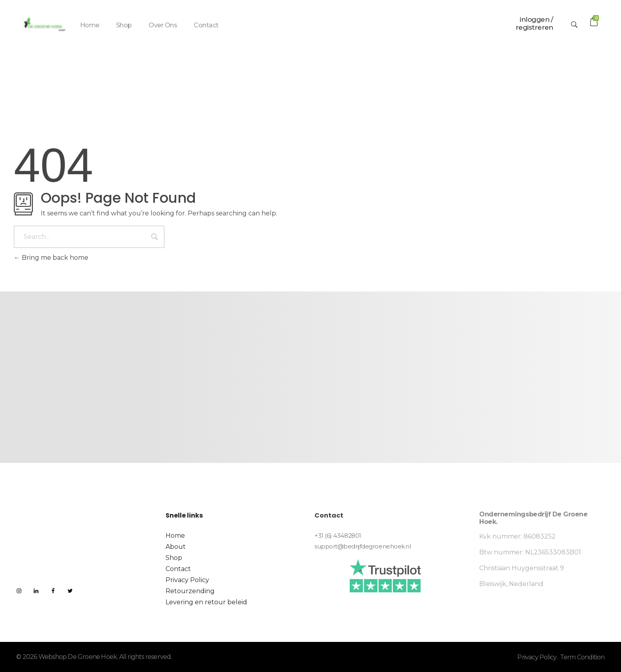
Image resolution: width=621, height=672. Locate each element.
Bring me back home (51, 258)
